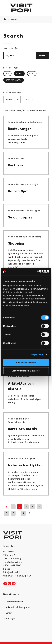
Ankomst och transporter (17, 607)
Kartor (7, 613)
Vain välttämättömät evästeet (26, 371)
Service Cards (14, 80)
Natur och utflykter (25, 465)
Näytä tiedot (38, 354)
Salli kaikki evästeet (26, 363)
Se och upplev (20, 217)
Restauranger (20, 129)
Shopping (16, 243)
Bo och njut (22, 122)
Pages (20, 73)
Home (11, 122)
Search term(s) (10, 48)
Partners (16, 165)
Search (42, 56)
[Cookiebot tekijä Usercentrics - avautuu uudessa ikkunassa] (37, 272)
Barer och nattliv (23, 429)
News (32, 73)
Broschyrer (9, 618)
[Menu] (46, 8)
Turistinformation (13, 602)
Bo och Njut (18, 191)
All (7, 73)
